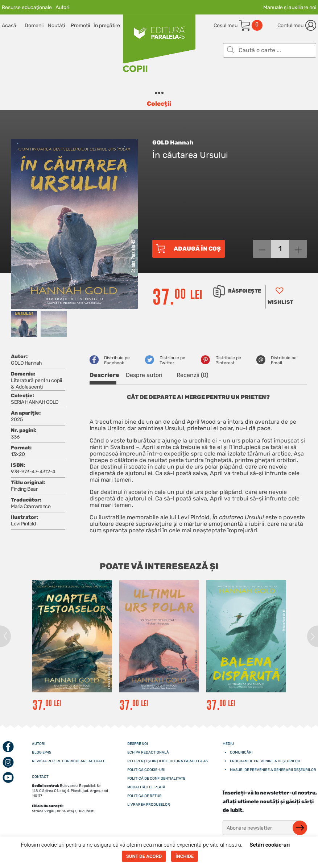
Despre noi (138, 744)
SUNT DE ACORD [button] (144, 856)
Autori (62, 7)
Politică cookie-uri (146, 770)
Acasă (9, 26)
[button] (279, 297)
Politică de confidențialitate (156, 779)
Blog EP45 (42, 752)
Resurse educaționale (27, 7)
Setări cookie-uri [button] (270, 845)
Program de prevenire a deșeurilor (265, 761)
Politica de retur (144, 796)
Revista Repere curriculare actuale (69, 761)
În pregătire (105, 26)
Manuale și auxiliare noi (290, 7)
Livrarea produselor (149, 805)
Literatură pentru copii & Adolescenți (36, 384)
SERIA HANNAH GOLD (35, 402)
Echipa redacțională (148, 752)
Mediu (228, 744)
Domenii (34, 26)
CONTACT (40, 777)
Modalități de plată (146, 787)
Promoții (80, 26)
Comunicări (241, 752)
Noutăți (56, 26)
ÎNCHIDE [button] (185, 856)
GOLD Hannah (173, 142)
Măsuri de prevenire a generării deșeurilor (273, 770)
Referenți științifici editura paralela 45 (168, 761)
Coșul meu (226, 26)
